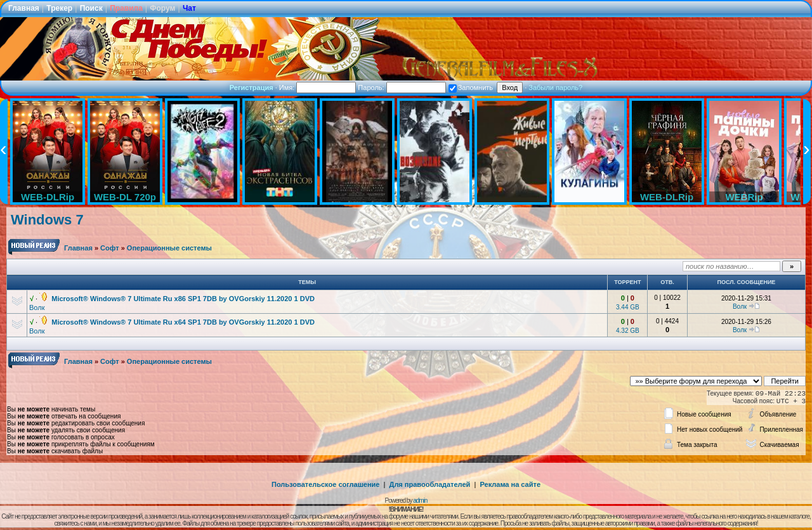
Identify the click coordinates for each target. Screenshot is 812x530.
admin (420, 501)
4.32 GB (628, 331)
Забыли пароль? (555, 87)
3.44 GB (628, 307)
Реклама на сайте (510, 484)
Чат (189, 8)
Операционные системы (169, 248)
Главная (24, 8)
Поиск (91, 8)
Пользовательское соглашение (325, 484)
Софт (110, 248)
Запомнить (471, 87)
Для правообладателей (430, 484)
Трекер (59, 8)
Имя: (318, 87)
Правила (126, 8)
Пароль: (402, 87)
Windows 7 (47, 220)
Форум (162, 8)
